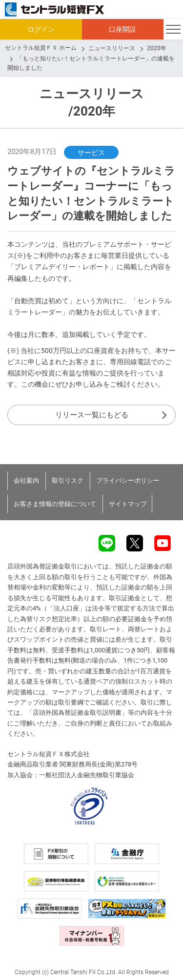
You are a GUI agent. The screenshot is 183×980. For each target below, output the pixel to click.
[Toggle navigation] (173, 29)
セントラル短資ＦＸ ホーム (41, 48)
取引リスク (68, 480)
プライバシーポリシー (128, 480)
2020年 (157, 48)
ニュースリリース (112, 48)
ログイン (41, 29)
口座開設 (122, 29)
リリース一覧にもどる (92, 415)
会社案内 (26, 480)
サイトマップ (128, 504)
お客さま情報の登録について (55, 504)
